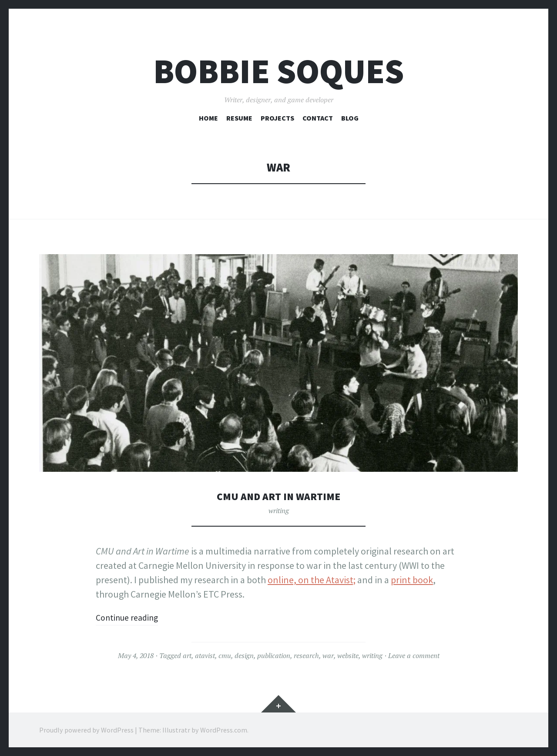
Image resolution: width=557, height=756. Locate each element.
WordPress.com (224, 730)
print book (412, 580)
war (328, 655)
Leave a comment (414, 655)
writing (279, 511)
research (306, 655)
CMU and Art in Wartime (278, 496)
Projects (277, 118)
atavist (205, 655)
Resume (239, 118)
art (187, 655)
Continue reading (131, 617)
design (244, 655)
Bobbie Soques (278, 71)
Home (208, 118)
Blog (350, 118)
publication (274, 655)
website (348, 655)
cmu (225, 655)
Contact (318, 118)
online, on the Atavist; (312, 580)
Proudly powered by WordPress (86, 730)
